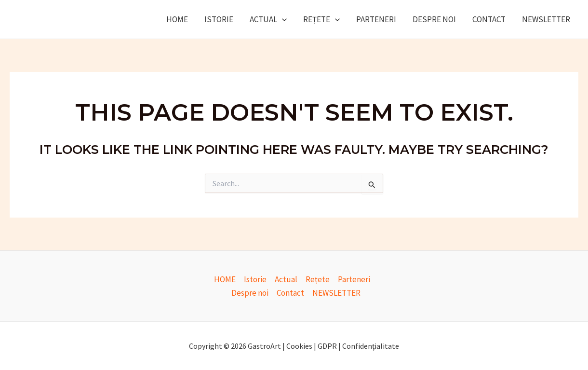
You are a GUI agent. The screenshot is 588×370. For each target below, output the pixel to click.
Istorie (219, 19)
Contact (489, 19)
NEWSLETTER (546, 19)
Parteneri (376, 19)
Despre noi (434, 19)
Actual (268, 19)
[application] (282, 19)
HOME (177, 19)
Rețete (321, 19)
